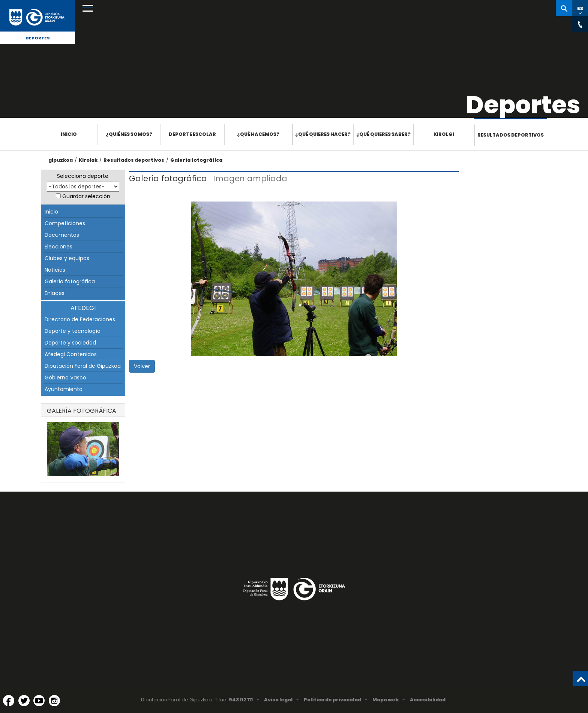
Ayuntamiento (64, 389)
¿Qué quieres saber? (383, 134)
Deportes (38, 38)
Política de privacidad (332, 700)
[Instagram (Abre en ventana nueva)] (54, 701)
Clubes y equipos (67, 258)
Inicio (69, 134)
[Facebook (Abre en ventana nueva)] (9, 701)
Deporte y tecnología (73, 331)
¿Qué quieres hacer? (323, 134)
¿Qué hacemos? (258, 134)
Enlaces (55, 293)
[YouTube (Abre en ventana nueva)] (39, 701)
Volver (142, 366)
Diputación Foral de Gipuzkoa (83, 366)
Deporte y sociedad (70, 343)
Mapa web (385, 700)
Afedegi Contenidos (71, 354)
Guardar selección (86, 196)
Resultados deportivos (511, 135)
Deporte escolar (192, 134)
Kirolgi (444, 134)
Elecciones (58, 247)
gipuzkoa (61, 160)
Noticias (55, 270)
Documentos (62, 235)
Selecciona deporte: (83, 176)
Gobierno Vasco (65, 378)
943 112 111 (241, 700)
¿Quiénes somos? (129, 134)
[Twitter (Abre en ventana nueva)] (24, 701)
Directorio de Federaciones (80, 319)
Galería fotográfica (196, 160)
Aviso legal (278, 700)
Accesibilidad (428, 700)
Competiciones (65, 223)
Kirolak (88, 160)
